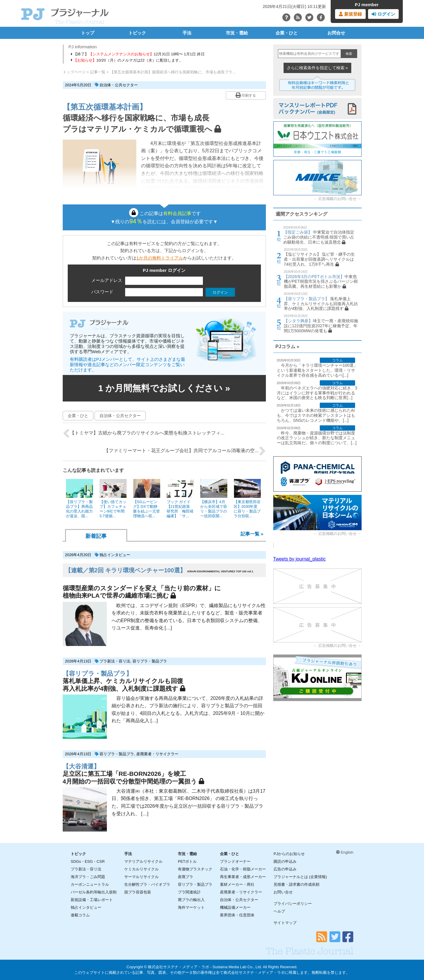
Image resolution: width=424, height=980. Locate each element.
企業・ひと (287, 33)
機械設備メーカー (235, 907)
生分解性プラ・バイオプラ (147, 884)
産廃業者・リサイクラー (157, 754)
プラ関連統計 (189, 892)
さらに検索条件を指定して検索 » (317, 68)
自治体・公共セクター (119, 85)
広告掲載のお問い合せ (337, 199)
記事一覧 (98, 72)
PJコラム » (288, 347)
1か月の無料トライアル (160, 258)
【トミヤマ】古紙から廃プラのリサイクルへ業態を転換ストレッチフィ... (144, 433)
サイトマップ (285, 923)
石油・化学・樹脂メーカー (243, 869)
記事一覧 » (252, 534)
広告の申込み (285, 869)
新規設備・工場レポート (92, 900)
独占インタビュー (115, 555)
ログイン (383, 14)
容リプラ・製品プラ (150, 661)
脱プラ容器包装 (138, 892)
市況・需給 (237, 33)
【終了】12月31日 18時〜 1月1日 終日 (138, 54)
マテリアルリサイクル (143, 861)
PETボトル (187, 861)
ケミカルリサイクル (141, 869)
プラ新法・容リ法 (115, 661)
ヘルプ (279, 911)
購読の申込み (285, 861)
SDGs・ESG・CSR (88, 861)
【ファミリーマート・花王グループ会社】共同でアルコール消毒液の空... (185, 451)
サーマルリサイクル (141, 877)
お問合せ (336, 33)
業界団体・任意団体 (237, 915)
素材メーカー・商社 (237, 884)
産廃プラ (185, 877)
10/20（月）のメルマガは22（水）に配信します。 (127, 60)
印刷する (246, 95)
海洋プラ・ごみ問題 (88, 877)
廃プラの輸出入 (191, 900)
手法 (187, 33)
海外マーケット (191, 907)
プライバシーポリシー (293, 904)
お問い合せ (283, 892)
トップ (88, 33)
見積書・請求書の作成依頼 (297, 884)
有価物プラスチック (195, 869)
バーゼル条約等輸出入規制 (94, 892)
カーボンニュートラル (90, 884)
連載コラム (80, 915)
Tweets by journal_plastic (300, 559)
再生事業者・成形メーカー (243, 877)
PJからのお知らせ (289, 854)
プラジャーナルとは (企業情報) (300, 877)
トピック (137, 33)
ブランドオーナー (235, 861)
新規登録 (350, 14)
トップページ (74, 72)
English (345, 852)
